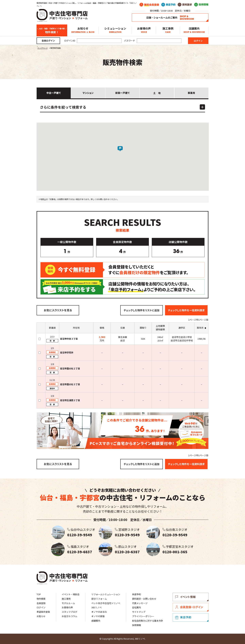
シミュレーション (115, 30)
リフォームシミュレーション (106, 594)
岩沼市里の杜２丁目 (70, 368)
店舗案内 (194, 30)
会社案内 (136, 607)
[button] (123, 151)
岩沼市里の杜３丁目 (70, 384)
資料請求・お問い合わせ (144, 599)
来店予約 (136, 594)
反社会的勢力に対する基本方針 (148, 621)
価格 (102, 328)
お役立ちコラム (70, 616)
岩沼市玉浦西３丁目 (70, 400)
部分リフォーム (99, 599)
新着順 (52, 328)
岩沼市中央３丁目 (69, 339)
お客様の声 (144, 30)
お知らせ (83, 30)
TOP (39, 594)
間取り (143, 328)
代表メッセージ (140, 603)
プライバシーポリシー (143, 616)
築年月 (200, 328)
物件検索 (41, 599)
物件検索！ (52, 31)
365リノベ (96, 607)
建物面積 (160, 329)
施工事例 (168, 30)
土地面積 (160, 326)
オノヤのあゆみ (99, 612)
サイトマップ (139, 612)
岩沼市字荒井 (67, 353)
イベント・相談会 (71, 594)
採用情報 (136, 625)
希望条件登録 (43, 612)
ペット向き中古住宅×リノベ (106, 603)
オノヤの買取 (98, 616)
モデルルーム (68, 603)
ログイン (41, 607)
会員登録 (41, 603)
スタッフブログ (70, 612)
